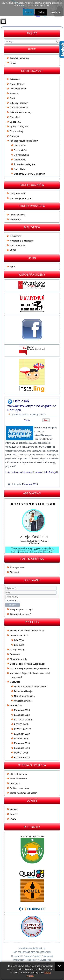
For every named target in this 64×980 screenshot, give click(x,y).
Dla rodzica (15, 219)
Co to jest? (15, 783)
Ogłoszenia (15, 122)
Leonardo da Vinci (19, 635)
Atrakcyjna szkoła (18, 659)
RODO (13, 819)
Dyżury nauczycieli (19, 126)
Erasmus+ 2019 (22, 734)
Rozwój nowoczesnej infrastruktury (27, 631)
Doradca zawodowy (19, 58)
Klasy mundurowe (18, 194)
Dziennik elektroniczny (21, 112)
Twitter (27, 420)
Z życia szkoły (16, 131)
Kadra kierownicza (19, 108)
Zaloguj (13, 605)
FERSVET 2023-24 (24, 720)
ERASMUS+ (16, 705)
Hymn (12, 267)
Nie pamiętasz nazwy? (21, 609)
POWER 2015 (21, 753)
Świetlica (14, 93)
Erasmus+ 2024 (22, 715)
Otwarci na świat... (23, 701)
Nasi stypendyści (18, 89)
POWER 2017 (21, 739)
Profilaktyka (20, 169)
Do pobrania (20, 160)
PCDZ (13, 63)
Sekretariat (15, 79)
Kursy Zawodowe (18, 779)
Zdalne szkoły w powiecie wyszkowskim (29, 668)
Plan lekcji (15, 117)
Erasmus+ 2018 (22, 743)
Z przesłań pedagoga (24, 164)
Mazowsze (15, 682)
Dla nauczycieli (21, 155)
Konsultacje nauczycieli (21, 198)
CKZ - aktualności (19, 774)
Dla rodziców (20, 150)
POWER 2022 (21, 724)
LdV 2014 (19, 640)
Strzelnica (15, 572)
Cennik (13, 814)
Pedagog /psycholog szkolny (24, 141)
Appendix (14, 136)
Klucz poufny (5, 595)
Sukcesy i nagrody (19, 103)
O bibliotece (15, 236)
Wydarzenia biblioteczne (22, 241)
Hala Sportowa (17, 567)
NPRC (13, 250)
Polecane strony (17, 246)
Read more (56, 12)
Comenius (15, 654)
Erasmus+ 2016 (30, 484)
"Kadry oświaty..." (18, 650)
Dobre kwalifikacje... (24, 691)
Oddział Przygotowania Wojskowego (28, 664)
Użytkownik (5, 590)
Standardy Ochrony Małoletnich (29, 174)
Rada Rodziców (17, 215)
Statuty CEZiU (17, 84)
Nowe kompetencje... (24, 696)
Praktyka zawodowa (20, 788)
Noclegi (13, 809)
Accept (28, 12)
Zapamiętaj (11, 601)
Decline (41, 12)
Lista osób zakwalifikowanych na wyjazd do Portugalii (32, 406)
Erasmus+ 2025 (22, 710)
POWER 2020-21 (23, 729)
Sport (12, 98)
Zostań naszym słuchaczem (23, 793)
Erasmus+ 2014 (22, 757)
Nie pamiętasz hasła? (21, 614)
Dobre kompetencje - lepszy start (30, 686)
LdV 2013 (19, 645)
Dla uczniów (20, 145)
